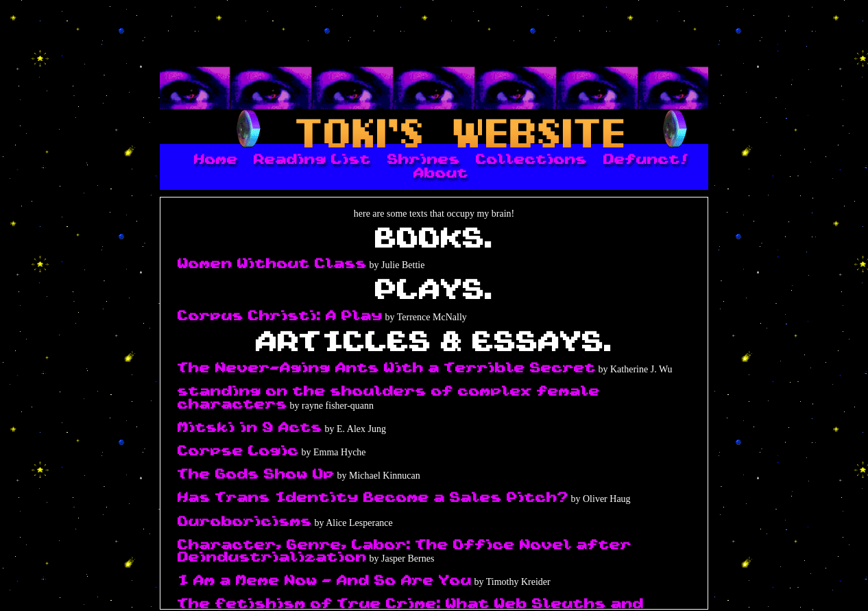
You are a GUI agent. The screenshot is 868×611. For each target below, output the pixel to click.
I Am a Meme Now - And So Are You (325, 581)
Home (216, 160)
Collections (531, 160)
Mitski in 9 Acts (250, 428)
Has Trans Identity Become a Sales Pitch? (373, 498)
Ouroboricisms (245, 522)
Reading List (312, 160)
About (441, 173)
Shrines (424, 160)
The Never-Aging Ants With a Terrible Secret (387, 368)
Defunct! (646, 160)
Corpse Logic (238, 451)
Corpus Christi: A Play (280, 316)
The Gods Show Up (256, 475)
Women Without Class (272, 264)
